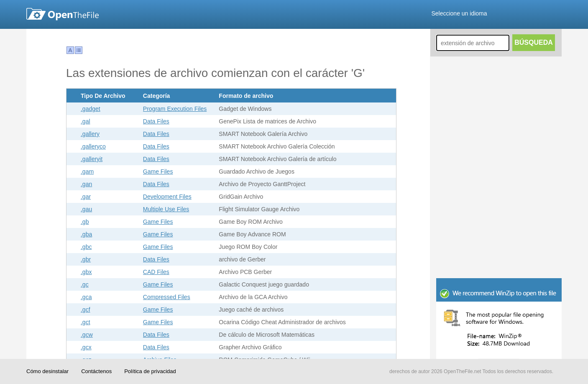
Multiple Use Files (166, 209)
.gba (86, 234)
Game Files (158, 172)
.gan (86, 184)
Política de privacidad (150, 371)
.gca (86, 297)
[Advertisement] (499, 222)
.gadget (91, 109)
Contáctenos (96, 371)
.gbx (86, 272)
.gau (86, 209)
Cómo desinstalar (47, 371)
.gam (87, 172)
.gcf (86, 310)
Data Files (156, 121)
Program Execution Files (175, 109)
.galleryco (93, 146)
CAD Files (156, 272)
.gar (86, 197)
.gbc (86, 247)
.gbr (86, 259)
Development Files (167, 197)
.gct (86, 322)
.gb (85, 222)
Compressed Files (167, 297)
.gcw (87, 335)
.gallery (90, 134)
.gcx (86, 347)
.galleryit (92, 159)
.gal (86, 121)
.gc (85, 284)
